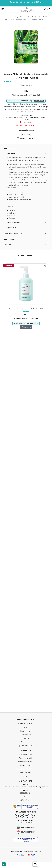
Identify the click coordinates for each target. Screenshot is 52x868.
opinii (30, 82)
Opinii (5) (7, 245)
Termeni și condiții (25, 764)
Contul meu (25, 744)
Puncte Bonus (25, 737)
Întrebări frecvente (25, 760)
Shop (16, 17)
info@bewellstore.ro (25, 806)
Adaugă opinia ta (26, 85)
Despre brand (9, 239)
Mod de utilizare (14, 222)
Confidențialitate (25, 779)
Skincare (23, 17)
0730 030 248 (25, 799)
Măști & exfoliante (34, 17)
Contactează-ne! (25, 741)
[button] (44, 29)
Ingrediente (12, 228)
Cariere (25, 782)
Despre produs (10, 148)
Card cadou (25, 748)
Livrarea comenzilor (25, 768)
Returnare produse (25, 771)
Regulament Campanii (25, 752)
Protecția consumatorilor (25, 775)
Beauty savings (19, 118)
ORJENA (43, 118)
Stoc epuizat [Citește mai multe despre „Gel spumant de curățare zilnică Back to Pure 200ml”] (26, 327)
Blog (25, 733)
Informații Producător (13, 234)
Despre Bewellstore (25, 730)
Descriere (11, 154)
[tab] (26, 188)
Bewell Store (8, 17)
